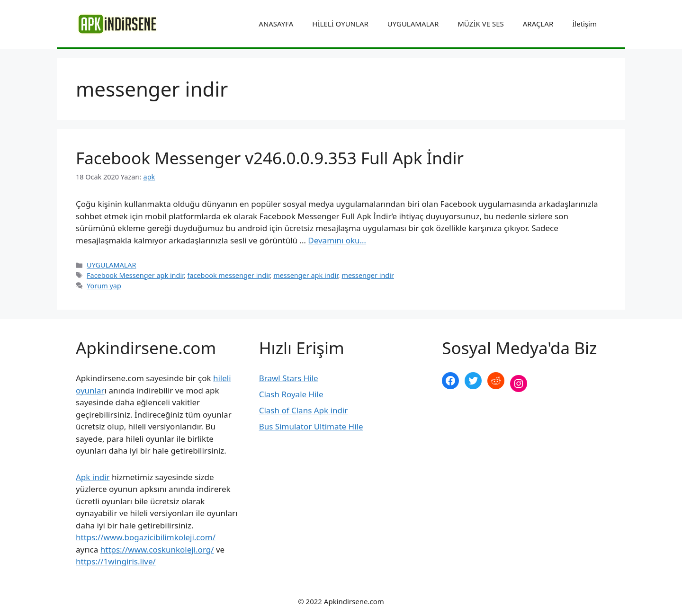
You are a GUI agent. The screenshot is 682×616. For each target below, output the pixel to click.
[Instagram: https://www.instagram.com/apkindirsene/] (519, 384)
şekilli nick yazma (474, 415)
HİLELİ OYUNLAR (340, 24)
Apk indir (93, 477)
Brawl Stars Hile (289, 378)
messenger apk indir (306, 275)
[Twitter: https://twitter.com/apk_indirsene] (473, 381)
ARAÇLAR (538, 24)
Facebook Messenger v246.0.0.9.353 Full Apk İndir (270, 158)
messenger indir (368, 275)
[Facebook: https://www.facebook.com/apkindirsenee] (450, 381)
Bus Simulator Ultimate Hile (311, 426)
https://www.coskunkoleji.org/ (157, 549)
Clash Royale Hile (291, 394)
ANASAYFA (276, 24)
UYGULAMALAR (413, 24)
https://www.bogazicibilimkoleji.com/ (146, 537)
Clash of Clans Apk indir (304, 410)
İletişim (584, 24)
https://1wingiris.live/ (116, 561)
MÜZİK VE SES (480, 24)
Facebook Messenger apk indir (135, 275)
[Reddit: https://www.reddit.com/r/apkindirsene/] (496, 381)
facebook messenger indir (228, 275)
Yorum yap (104, 286)
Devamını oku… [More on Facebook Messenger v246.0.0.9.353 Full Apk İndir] (337, 240)
